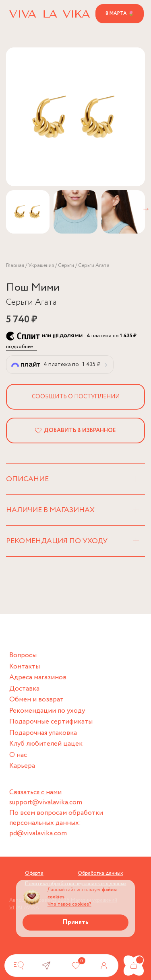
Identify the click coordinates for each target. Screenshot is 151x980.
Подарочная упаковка (43, 733)
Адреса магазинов (38, 678)
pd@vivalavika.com (38, 833)
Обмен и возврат (36, 700)
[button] (146, 209)
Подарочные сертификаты (51, 722)
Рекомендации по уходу (47, 711)
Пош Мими (33, 288)
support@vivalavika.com (46, 803)
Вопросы (23, 655)
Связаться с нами (35, 792)
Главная (15, 266)
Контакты (25, 667)
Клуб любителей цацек (46, 744)
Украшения (41, 266)
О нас (18, 755)
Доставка (24, 689)
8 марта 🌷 (120, 13)
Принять (75, 922)
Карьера (22, 766)
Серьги (66, 266)
